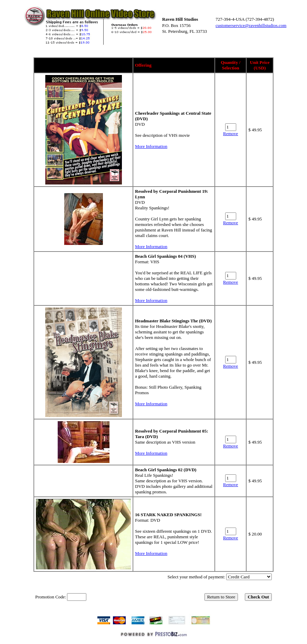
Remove (231, 134)
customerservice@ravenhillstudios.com (251, 25)
